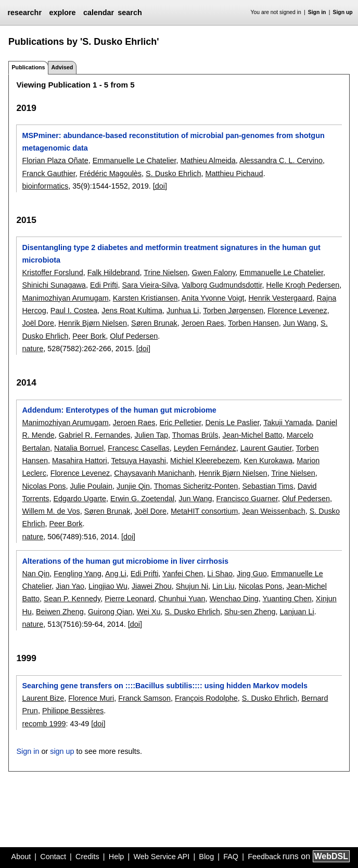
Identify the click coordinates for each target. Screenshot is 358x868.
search (130, 13)
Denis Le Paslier (232, 423)
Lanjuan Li (297, 612)
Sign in (317, 12)
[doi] (160, 186)
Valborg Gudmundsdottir (222, 285)
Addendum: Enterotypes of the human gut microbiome (119, 410)
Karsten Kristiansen (145, 298)
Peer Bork (89, 336)
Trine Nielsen (165, 272)
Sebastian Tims (267, 486)
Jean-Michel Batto (253, 435)
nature (33, 349)
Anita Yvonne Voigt (213, 298)
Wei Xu (148, 612)
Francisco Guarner (247, 499)
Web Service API (161, 857)
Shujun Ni (192, 586)
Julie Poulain (91, 486)
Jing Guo (252, 574)
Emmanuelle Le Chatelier (135, 160)
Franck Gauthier (48, 173)
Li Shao (220, 574)
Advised (62, 67)
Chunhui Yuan (182, 599)
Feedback (264, 857)
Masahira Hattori (80, 461)
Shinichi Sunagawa (54, 285)
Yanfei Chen (183, 574)
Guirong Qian (110, 612)
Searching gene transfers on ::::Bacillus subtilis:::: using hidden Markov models (165, 686)
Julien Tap (151, 435)
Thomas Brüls (195, 435)
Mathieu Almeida (208, 160)
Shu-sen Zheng (250, 612)
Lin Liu (223, 586)
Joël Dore (38, 323)
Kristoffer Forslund (52, 272)
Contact (53, 857)
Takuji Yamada (287, 423)
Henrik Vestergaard (280, 298)
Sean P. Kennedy (72, 599)
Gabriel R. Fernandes (95, 435)
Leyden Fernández (205, 448)
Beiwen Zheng (60, 612)
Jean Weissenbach (273, 511)
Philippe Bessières (73, 711)
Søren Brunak (154, 323)
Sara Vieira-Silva (150, 285)
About (21, 857)
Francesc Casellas (138, 448)
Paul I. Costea (74, 311)
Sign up (343, 12)
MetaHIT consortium (204, 511)
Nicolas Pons (44, 486)
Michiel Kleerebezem (205, 461)
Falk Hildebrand (114, 272)
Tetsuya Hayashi (138, 461)
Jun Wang (300, 323)
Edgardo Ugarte (80, 499)
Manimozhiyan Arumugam (65, 298)
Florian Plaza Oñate (55, 160)
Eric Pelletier (180, 423)
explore (62, 13)
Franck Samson (144, 698)
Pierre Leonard (129, 599)
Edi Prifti (104, 285)
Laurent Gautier (266, 448)
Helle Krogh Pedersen (303, 285)
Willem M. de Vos (51, 511)
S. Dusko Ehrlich (173, 173)
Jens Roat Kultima (132, 311)
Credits (87, 857)
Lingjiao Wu (108, 586)
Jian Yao (70, 586)
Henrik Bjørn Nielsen (93, 323)
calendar (99, 13)
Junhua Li (183, 311)
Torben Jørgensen (233, 311)
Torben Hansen (253, 323)
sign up (62, 751)
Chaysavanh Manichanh (154, 473)
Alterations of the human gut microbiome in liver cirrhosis (125, 561)
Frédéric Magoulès (111, 173)
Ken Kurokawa (268, 461)
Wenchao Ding (234, 599)
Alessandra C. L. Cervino (281, 160)
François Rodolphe (206, 698)
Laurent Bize (43, 698)
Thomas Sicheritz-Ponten (196, 486)
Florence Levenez (297, 311)
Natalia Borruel (79, 448)
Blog (206, 857)
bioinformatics (45, 186)
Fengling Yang (77, 574)
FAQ (231, 857)
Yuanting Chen (287, 599)
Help (117, 857)
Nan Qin (36, 574)
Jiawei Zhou (152, 586)
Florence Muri (91, 698)
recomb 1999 (44, 724)
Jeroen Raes (203, 323)
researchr (24, 13)
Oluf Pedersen (134, 336)
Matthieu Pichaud (234, 173)
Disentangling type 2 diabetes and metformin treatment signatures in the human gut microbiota (171, 254)
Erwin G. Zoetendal (142, 499)
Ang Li (116, 574)
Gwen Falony (214, 272)
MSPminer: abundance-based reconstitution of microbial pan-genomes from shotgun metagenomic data (173, 142)
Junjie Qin (133, 486)
